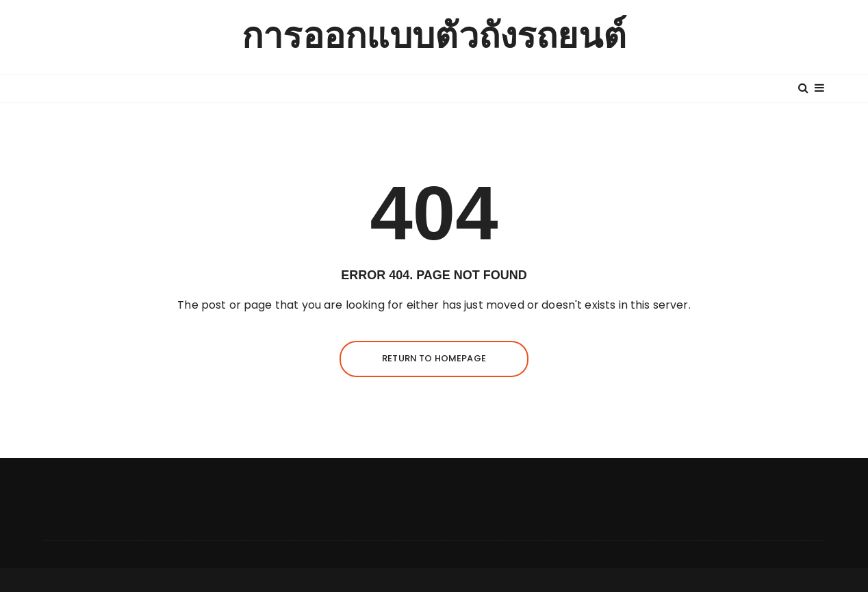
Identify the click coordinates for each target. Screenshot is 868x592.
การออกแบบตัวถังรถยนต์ (434, 37)
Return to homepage (434, 358)
